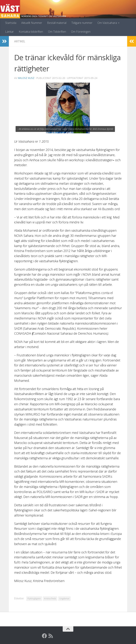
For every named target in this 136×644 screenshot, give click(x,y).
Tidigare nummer (82, 23)
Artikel (20, 41)
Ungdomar (64, 599)
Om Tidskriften (57, 32)
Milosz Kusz (26, 78)
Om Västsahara (107, 23)
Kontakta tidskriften (31, 32)
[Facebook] (44, 636)
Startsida (11, 23)
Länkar (9, 32)
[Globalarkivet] (57, 636)
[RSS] (51, 636)
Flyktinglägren (34, 599)
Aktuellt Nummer (32, 23)
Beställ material (57, 23)
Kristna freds (50, 599)
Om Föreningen (81, 32)
